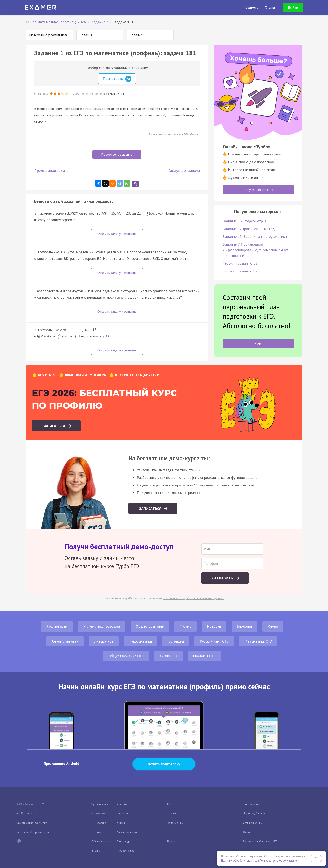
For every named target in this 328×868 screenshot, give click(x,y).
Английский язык (65, 641)
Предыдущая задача (51, 170)
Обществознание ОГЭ (126, 656)
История (214, 626)
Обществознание (150, 626)
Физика (185, 626)
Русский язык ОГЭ (214, 641)
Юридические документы (32, 823)
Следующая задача (184, 170)
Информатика (140, 641)
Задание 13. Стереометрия (245, 221)
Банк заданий (252, 804)
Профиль (101, 823)
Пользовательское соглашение (279, 861)
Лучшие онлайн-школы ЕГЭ (260, 841)
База (99, 832)
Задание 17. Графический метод (249, 229)
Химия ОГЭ (168, 656)
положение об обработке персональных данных (193, 598)
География (176, 641)
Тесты (171, 832)
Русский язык (57, 626)
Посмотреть (117, 79)
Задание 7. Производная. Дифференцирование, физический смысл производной (256, 250)
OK (316, 858)
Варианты (173, 841)
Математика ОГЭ (258, 641)
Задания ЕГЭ (175, 823)
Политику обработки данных (239, 861)
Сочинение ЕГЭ (253, 823)
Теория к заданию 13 (240, 263)
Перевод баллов (254, 813)
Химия (273, 626)
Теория (172, 813)
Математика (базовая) (102, 626)
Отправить (223, 578)
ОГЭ (170, 804)
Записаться (54, 426)
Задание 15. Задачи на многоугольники (255, 236)
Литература (104, 641)
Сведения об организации (33, 832)
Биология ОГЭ (204, 656)
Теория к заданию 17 (240, 271)
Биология (244, 626)
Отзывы (248, 832)
